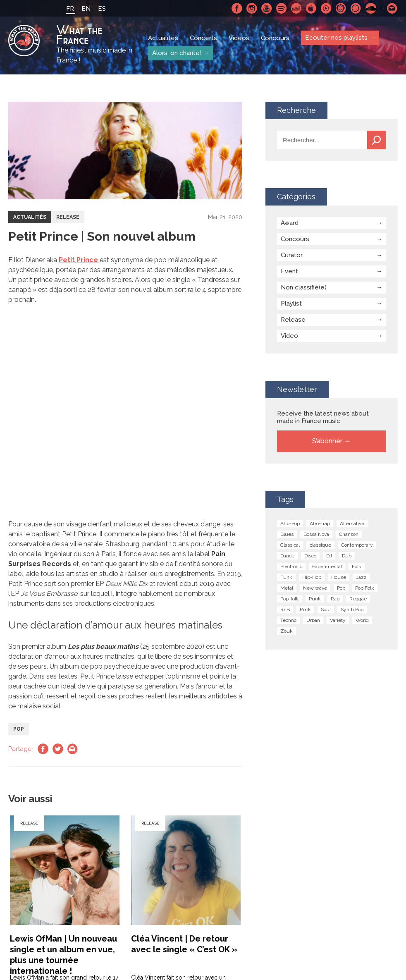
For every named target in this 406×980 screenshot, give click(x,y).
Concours (275, 38)
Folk (357, 566)
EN (86, 9)
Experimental (327, 566)
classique (320, 545)
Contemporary (357, 545)
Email (73, 749)
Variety (338, 620)
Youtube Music (326, 8)
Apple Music (311, 8)
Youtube (267, 8)
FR (70, 9)
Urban (313, 620)
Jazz (361, 577)
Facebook (237, 8)
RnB (285, 610)
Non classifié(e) (304, 287)
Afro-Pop (290, 523)
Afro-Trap (320, 523)
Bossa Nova (316, 534)
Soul (326, 610)
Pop (19, 729)
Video (289, 336)
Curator (292, 255)
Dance (287, 556)
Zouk (287, 631)
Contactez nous (392, 8)
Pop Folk (365, 588)
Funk (286, 577)
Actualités (163, 38)
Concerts (203, 38)
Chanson (349, 534)
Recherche (377, 140)
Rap (335, 599)
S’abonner (327, 441)
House (339, 577)
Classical (290, 545)
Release (68, 217)
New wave (315, 588)
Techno (288, 620)
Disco (310, 556)
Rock (305, 610)
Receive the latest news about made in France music (323, 417)
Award (290, 223)
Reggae (358, 599)
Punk (315, 599)
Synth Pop (352, 610)
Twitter (58, 749)
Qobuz (356, 8)
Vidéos (239, 38)
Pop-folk (290, 599)
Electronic (291, 566)
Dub (347, 556)
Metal (287, 588)
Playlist (291, 304)
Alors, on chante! (177, 53)
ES (102, 9)
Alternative (352, 523)
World (362, 620)
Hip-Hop (312, 577)
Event (289, 271)
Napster (341, 8)
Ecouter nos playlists (336, 38)
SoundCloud (371, 8)
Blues (287, 534)
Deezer (296, 8)
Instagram (252, 8)
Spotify (282, 8)
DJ (329, 556)
